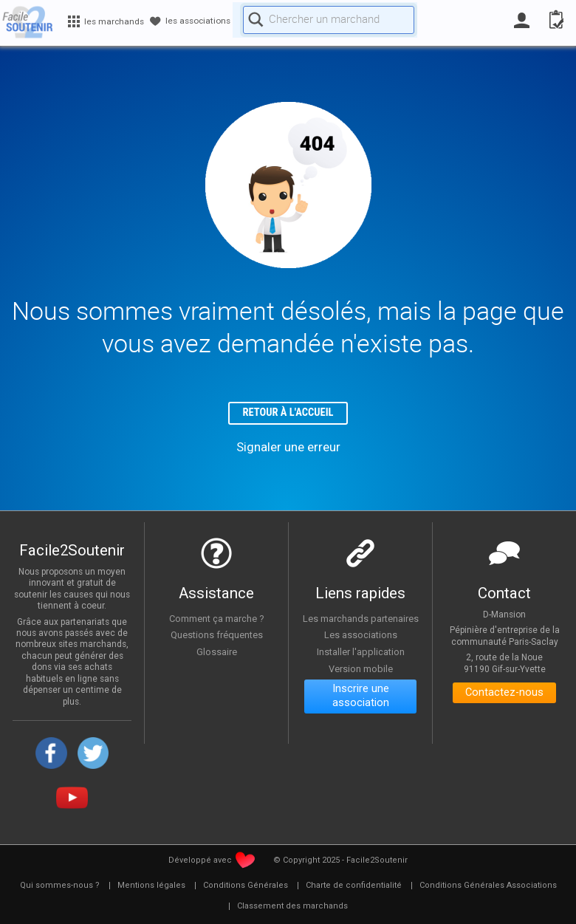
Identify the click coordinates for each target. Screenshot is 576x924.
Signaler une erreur (288, 449)
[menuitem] (60, 888)
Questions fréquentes (217, 637)
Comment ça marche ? (216, 620)
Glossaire (216, 654)
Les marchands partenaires (360, 624)
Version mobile (361, 681)
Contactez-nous (505, 697)
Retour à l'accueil (288, 415)
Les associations (360, 647)
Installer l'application (360, 664)
